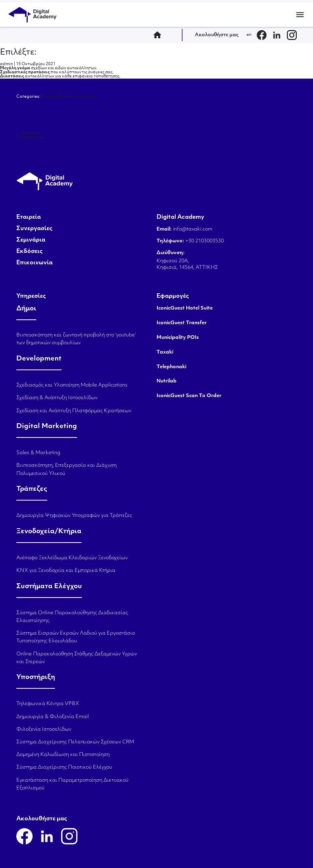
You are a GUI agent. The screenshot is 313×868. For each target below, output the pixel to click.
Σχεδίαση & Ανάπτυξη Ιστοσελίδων (57, 398)
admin (7, 64)
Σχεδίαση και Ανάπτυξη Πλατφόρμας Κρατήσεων (74, 411)
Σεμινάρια (31, 240)
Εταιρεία (29, 218)
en (249, 35)
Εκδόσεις (30, 252)
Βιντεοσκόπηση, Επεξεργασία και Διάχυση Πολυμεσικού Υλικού (66, 469)
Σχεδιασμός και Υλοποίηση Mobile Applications (72, 385)
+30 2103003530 (204, 241)
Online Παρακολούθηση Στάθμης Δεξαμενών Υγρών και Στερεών (77, 658)
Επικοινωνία (34, 263)
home (160, 35)
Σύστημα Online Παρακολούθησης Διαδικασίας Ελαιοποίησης (72, 617)
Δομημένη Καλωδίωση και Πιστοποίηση (63, 755)
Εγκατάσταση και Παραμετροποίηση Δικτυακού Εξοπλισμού (72, 784)
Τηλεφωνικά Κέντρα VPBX (48, 704)
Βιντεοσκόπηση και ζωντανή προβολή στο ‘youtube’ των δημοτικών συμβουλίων (76, 339)
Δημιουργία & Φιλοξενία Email (53, 717)
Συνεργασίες (34, 229)
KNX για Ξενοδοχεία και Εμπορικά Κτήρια (66, 571)
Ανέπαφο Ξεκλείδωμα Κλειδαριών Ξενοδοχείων (72, 558)
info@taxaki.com (193, 229)
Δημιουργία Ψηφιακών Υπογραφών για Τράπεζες (74, 516)
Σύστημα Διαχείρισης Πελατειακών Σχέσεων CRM (75, 742)
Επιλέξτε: (18, 53)
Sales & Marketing (38, 453)
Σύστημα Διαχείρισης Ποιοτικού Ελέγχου (64, 767)
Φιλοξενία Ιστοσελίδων (44, 730)
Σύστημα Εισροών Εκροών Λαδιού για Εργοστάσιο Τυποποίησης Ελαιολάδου (76, 637)
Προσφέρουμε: (34, 137)
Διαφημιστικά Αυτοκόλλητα (69, 97)
